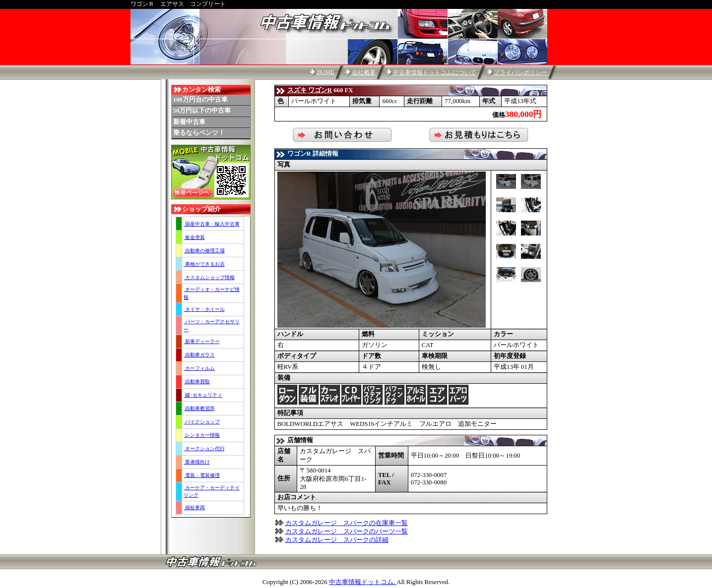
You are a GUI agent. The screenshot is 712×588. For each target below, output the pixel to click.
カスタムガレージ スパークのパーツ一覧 (347, 531)
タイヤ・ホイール (204, 309)
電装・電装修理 (202, 475)
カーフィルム (199, 368)
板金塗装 (194, 237)
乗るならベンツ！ (199, 133)
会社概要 (364, 72)
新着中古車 (189, 122)
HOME (325, 72)
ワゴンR (320, 90)
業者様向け (197, 462)
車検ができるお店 (204, 264)
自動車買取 (197, 382)
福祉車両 (194, 507)
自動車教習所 (199, 408)
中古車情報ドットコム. (363, 582)
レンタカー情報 (202, 435)
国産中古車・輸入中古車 (212, 224)
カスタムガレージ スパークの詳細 (337, 540)
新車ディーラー (202, 341)
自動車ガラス (199, 355)
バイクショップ (202, 422)
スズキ (297, 90)
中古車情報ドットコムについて (435, 72)
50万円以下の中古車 (202, 111)
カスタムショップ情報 (209, 277)
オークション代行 (204, 448)
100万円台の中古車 (200, 100)
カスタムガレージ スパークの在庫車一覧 (347, 523)
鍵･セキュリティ (203, 395)
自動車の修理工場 (204, 251)
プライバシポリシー (520, 72)
